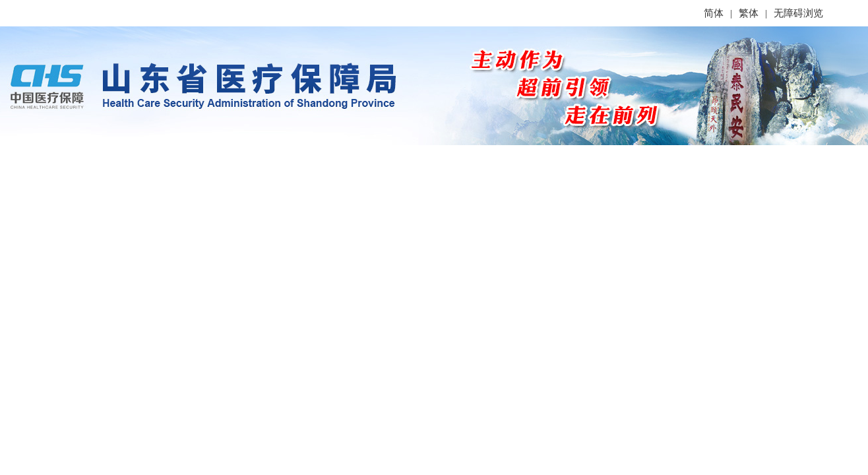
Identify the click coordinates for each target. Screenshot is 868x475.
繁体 (749, 13)
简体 (714, 13)
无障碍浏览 (798, 13)
